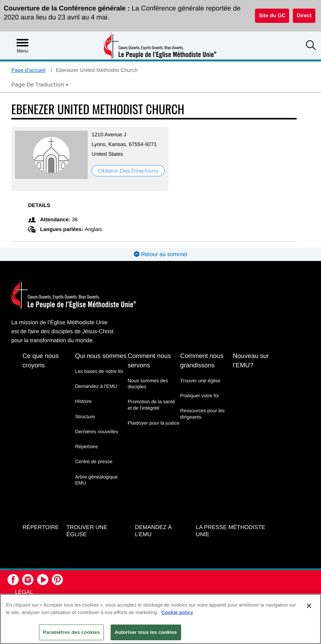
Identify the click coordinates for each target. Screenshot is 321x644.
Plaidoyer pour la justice (153, 423)
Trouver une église (200, 381)
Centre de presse (94, 461)
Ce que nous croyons (40, 361)
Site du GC (272, 15)
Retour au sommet (161, 254)
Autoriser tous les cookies (146, 632)
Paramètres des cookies (72, 632)
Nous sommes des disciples (148, 384)
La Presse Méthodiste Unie (230, 531)
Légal (24, 592)
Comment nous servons (149, 361)
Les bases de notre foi (99, 371)
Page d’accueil (28, 70)
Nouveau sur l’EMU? (251, 361)
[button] (311, 46)
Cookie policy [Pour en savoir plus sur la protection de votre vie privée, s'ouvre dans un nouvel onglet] (177, 612)
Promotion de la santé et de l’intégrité (151, 405)
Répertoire (86, 446)
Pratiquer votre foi (200, 396)
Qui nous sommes (101, 356)
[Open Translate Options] (40, 85)
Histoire (83, 401)
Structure (85, 417)
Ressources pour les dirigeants (203, 414)
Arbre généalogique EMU (96, 480)
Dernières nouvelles (97, 432)
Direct (304, 15)
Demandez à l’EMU (96, 386)
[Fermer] (309, 606)
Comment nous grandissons (202, 361)
